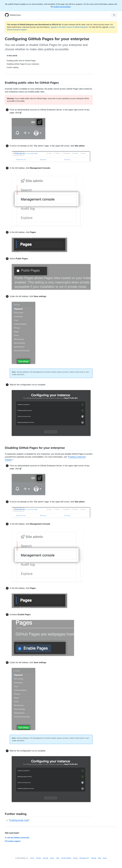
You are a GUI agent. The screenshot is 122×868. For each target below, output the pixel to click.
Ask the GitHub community (17, 838)
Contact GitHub (66, 858)
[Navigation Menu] (114, 15)
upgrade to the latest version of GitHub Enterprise (69, 27)
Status (52, 858)
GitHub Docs (15, 15)
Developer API (84, 858)
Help (58, 858)
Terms (32, 858)
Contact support (13, 841)
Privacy (39, 858)
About (105, 858)
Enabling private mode (19, 820)
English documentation (62, 7)
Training (93, 858)
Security (45, 858)
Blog (99, 858)
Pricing (75, 858)
